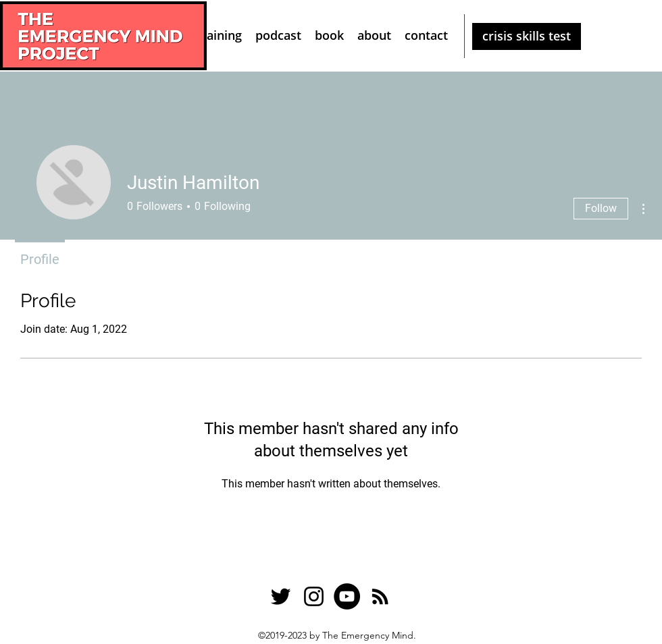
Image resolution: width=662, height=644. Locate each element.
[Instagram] (314, 596)
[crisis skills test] (527, 36)
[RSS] (380, 596)
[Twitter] (281, 596)
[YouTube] (347, 596)
